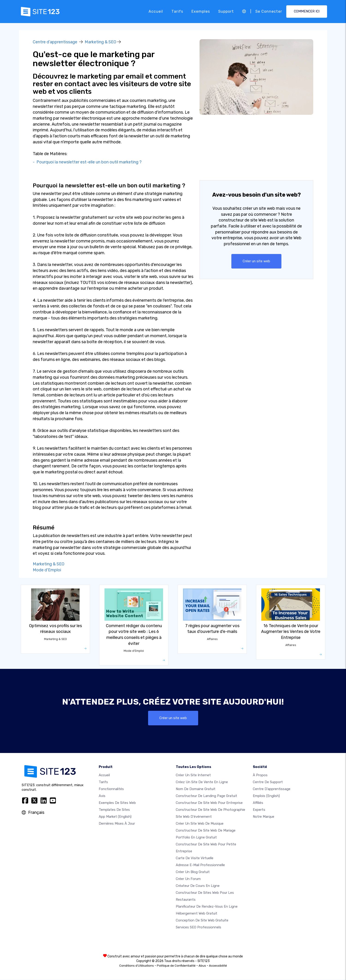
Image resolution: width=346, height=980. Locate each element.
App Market (115, 817)
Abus (202, 966)
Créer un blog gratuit (193, 872)
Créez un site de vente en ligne (202, 782)
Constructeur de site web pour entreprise (209, 803)
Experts (259, 810)
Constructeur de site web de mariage (206, 831)
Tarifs (177, 11)
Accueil (156, 11)
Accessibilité (218, 966)
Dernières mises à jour (117, 824)
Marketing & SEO (100, 42)
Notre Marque (264, 817)
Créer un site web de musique (200, 824)
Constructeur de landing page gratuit (206, 796)
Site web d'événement (194, 817)
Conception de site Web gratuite (202, 921)
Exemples (201, 11)
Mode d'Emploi (47, 570)
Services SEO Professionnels (198, 928)
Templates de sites (114, 810)
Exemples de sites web (117, 803)
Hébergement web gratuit (197, 914)
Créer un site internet (193, 776)
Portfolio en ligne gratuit (196, 838)
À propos (260, 776)
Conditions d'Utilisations (137, 966)
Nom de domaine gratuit (196, 789)
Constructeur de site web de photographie (210, 810)
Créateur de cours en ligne (198, 886)
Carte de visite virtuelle (195, 859)
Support (226, 11)
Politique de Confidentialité (176, 966)
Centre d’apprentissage (55, 42)
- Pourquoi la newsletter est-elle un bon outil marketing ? (87, 162)
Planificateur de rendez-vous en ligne (207, 907)
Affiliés (258, 803)
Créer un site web (256, 261)
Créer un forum (188, 879)
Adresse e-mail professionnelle (200, 865)
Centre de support (268, 782)
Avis (102, 796)
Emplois (266, 796)
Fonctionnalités (111, 789)
